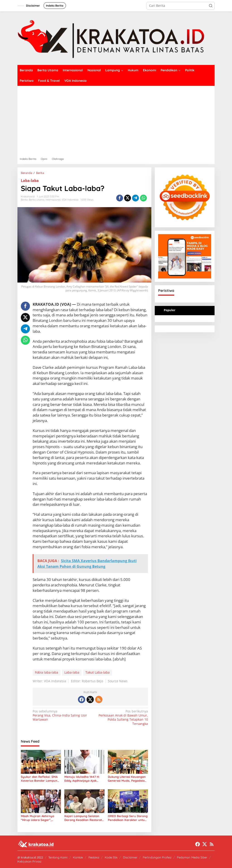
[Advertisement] (116, 120)
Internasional (53, 200)
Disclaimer (130, 857)
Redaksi (94, 857)
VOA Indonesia (70, 200)
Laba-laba (30, 181)
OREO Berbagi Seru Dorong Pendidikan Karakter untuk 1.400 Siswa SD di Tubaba (128, 818)
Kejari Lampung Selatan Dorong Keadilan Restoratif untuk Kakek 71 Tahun (84, 818)
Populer (170, 310)
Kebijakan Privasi (29, 861)
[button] (211, 6)
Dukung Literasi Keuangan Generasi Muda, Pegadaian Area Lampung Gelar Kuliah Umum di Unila (128, 779)
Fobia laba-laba (47, 672)
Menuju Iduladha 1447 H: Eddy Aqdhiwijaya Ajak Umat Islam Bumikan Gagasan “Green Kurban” (83, 779)
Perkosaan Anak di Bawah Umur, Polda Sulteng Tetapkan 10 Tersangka (120, 718)
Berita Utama (37, 200)
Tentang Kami (58, 857)
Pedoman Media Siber (192, 857)
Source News (118, 681)
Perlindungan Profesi (157, 857)
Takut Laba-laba (98, 672)
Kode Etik (111, 857)
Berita (24, 200)
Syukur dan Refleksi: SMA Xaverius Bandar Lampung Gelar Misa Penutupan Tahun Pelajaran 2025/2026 (41, 779)
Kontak (78, 857)
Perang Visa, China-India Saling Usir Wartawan (60, 715)
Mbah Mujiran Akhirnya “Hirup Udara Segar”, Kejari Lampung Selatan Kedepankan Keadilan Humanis (38, 818)
